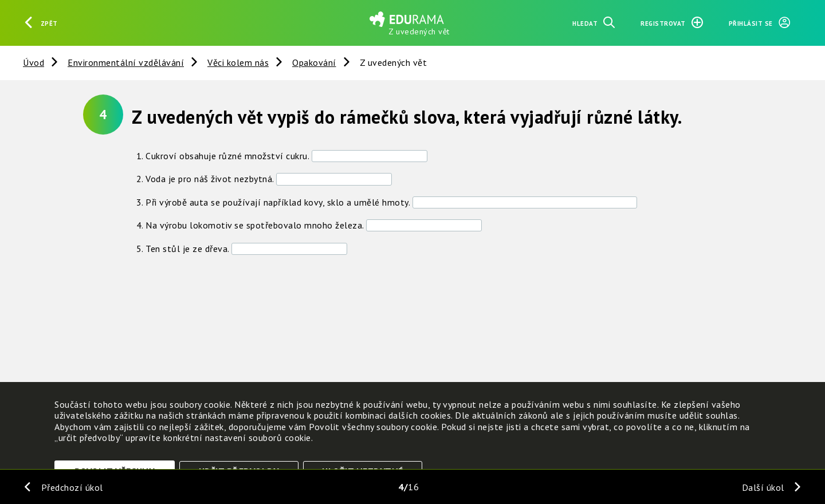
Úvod (34, 62)
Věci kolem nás (238, 62)
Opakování (314, 62)
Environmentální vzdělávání (126, 62)
